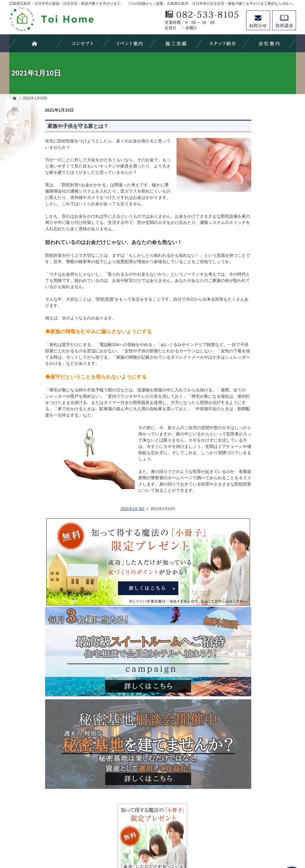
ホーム (238, 279)
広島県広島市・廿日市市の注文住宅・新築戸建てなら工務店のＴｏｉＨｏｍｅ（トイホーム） (182, 842)
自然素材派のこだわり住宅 (257, 420)
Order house (243, 310)
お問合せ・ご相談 (248, 542)
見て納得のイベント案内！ (257, 298)
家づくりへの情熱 (248, 493)
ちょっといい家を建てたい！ (259, 396)
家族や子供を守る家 (250, 457)
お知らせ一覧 (244, 554)
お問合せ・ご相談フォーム (260, 817)
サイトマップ (244, 579)
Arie (235, 347)
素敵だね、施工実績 (250, 408)
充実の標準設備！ (248, 432)
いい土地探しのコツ (250, 371)
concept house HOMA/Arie (258, 322)
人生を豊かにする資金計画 (257, 383)
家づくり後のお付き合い (255, 469)
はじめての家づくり (250, 445)
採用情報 (240, 518)
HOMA (238, 334)
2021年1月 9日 (97, 509)
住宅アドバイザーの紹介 (255, 506)
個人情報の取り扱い (250, 567)
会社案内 (240, 481)
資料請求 (284, 20)
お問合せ (258, 20)
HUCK (237, 359)
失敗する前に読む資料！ (255, 530)
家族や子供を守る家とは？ (42, 126)
